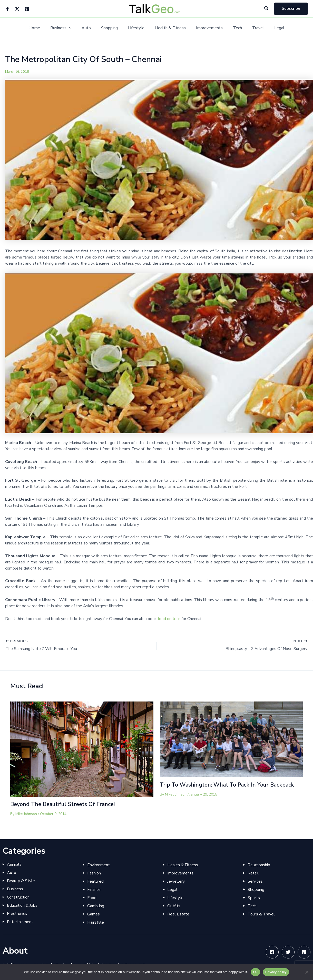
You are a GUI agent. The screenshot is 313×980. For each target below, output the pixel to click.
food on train (169, 619)
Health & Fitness (169, 28)
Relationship (259, 865)
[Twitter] (17, 9)
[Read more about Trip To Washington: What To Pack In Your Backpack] (231, 739)
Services (255, 882)
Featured (95, 882)
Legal (270, 28)
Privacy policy (276, 972)
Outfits (174, 906)
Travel (251, 28)
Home (43, 28)
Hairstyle (96, 923)
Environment (99, 865)
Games (94, 914)
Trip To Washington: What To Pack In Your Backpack (229, 785)
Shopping (113, 28)
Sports (254, 898)
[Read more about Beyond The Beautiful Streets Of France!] (82, 749)
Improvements (206, 28)
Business (68, 28)
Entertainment (20, 922)
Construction (18, 898)
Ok (255, 972)
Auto (91, 28)
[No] (307, 972)
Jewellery (176, 882)
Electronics (17, 914)
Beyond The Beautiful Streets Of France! (64, 804)
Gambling (96, 906)
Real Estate (178, 914)
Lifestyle (137, 28)
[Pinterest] (27, 9)
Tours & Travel (261, 914)
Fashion (94, 873)
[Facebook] (7, 9)
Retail (253, 873)
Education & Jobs (22, 906)
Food (92, 898)
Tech (232, 28)
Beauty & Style (21, 881)
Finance (94, 890)
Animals (14, 865)
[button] (267, 9)
